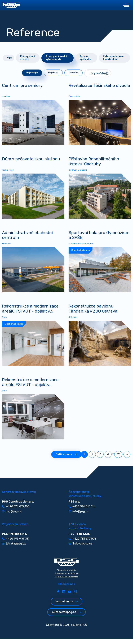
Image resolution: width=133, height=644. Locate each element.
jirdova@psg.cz (80, 548)
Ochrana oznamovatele (66, 581)
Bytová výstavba (85, 58)
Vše (9, 58)
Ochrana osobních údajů (66, 578)
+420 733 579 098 (82, 544)
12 (118, 459)
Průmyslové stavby (28, 58)
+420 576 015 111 (82, 511)
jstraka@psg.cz (14, 548)
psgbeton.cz (67, 606)
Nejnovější (32, 73)
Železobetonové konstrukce (113, 58)
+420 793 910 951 (16, 544)
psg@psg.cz (12, 516)
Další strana (66, 459)
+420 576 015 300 (16, 511)
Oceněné (74, 73)
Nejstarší (53, 73)
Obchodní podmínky (67, 575)
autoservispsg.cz (66, 617)
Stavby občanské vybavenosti (56, 58)
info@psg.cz (79, 516)
